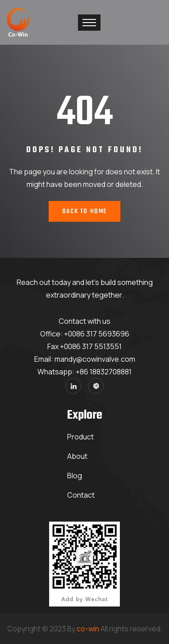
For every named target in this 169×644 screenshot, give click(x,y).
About (77, 456)
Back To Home (84, 212)
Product (80, 437)
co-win (88, 629)
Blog (75, 476)
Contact (81, 495)
